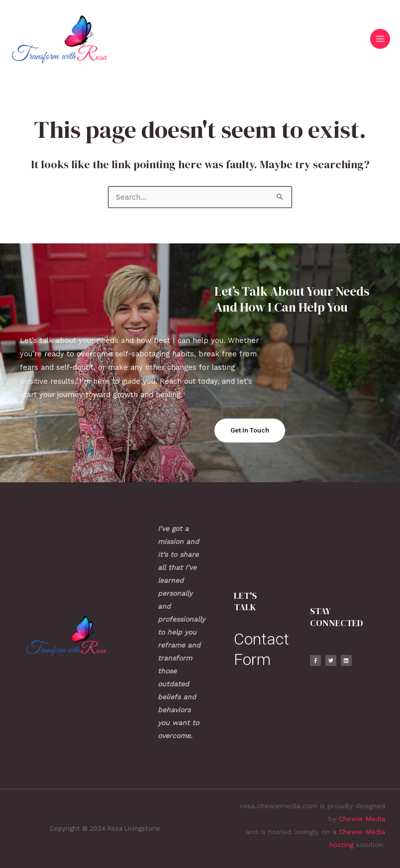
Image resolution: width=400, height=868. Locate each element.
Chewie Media (362, 819)
